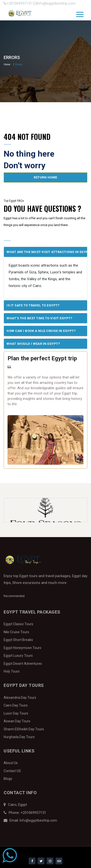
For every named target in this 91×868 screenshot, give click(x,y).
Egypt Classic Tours (18, 624)
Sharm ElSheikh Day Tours (24, 729)
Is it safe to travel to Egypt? (33, 305)
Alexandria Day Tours (20, 698)
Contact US (12, 771)
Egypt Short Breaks (18, 640)
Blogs (8, 779)
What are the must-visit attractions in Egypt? (47, 252)
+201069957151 (18, 3)
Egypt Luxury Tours (18, 656)
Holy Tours (12, 671)
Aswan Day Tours (17, 721)
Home (7, 64)
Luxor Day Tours (16, 713)
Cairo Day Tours (16, 705)
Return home (45, 177)
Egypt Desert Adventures (23, 664)
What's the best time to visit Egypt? (39, 318)
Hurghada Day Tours (19, 737)
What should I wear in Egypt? (33, 344)
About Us (11, 763)
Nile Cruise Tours (16, 632)
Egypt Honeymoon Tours (22, 648)
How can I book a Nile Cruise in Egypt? (41, 331)
